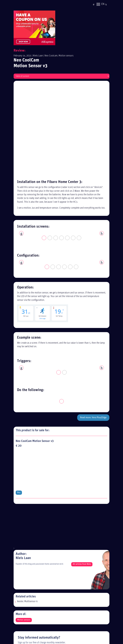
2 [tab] (50, 146)
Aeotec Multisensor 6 (27, 468)
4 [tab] (62, 146)
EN (103, 5)
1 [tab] (44, 146)
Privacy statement (28, 565)
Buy (19, 359)
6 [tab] (73, 146)
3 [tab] (56, 146)
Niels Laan (38, 56)
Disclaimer (24, 570)
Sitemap (23, 575)
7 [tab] (79, 146)
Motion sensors (66, 56)
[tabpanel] (61, 140)
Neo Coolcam (51, 56)
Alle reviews (25, 580)
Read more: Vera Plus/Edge (93, 326)
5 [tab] (67, 146)
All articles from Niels (82, 431)
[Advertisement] (61, 394)
